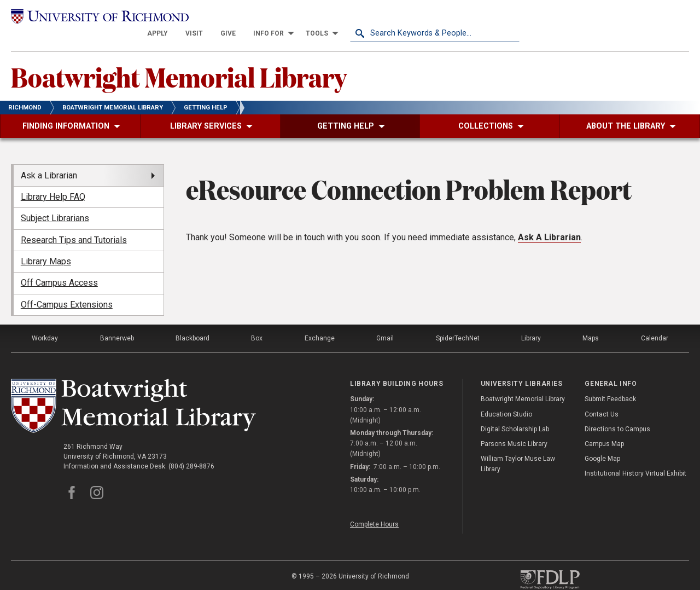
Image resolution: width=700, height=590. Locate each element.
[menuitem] (327, 18)
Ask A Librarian (549, 222)
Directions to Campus (617, 413)
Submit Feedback (610, 384)
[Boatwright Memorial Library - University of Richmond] (133, 390)
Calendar (655, 322)
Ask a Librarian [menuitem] (49, 160)
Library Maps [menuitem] (46, 245)
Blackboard (192, 322)
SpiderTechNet (458, 322)
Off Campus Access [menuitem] (59, 267)
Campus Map (604, 428)
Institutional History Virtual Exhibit (635, 458)
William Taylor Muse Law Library (518, 448)
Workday (45, 322)
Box (257, 322)
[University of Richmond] (96, 17)
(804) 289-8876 (191, 450)
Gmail (385, 322)
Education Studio (506, 398)
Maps (591, 322)
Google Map (602, 443)
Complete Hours (374, 508)
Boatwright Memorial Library (179, 61)
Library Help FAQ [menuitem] (53, 181)
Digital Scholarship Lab (515, 413)
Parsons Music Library (514, 428)
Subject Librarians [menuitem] (55, 203)
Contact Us (602, 398)
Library (531, 322)
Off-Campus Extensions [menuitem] (67, 289)
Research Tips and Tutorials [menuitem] (74, 224)
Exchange (320, 322)
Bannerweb (117, 322)
